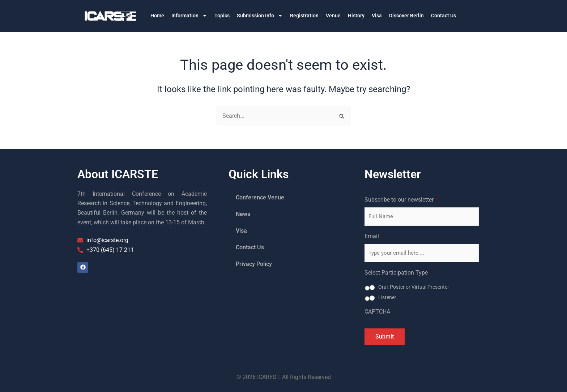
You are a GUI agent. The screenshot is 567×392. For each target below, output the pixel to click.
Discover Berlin (406, 16)
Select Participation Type (399, 273)
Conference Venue (260, 197)
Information (189, 16)
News (243, 214)
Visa (377, 16)
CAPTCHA (377, 312)
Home (157, 16)
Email (374, 236)
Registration (304, 16)
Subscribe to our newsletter (402, 200)
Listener (387, 297)
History (356, 16)
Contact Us (444, 16)
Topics (222, 16)
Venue (333, 16)
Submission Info (260, 16)
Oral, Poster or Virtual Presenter (414, 287)
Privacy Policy (254, 264)
